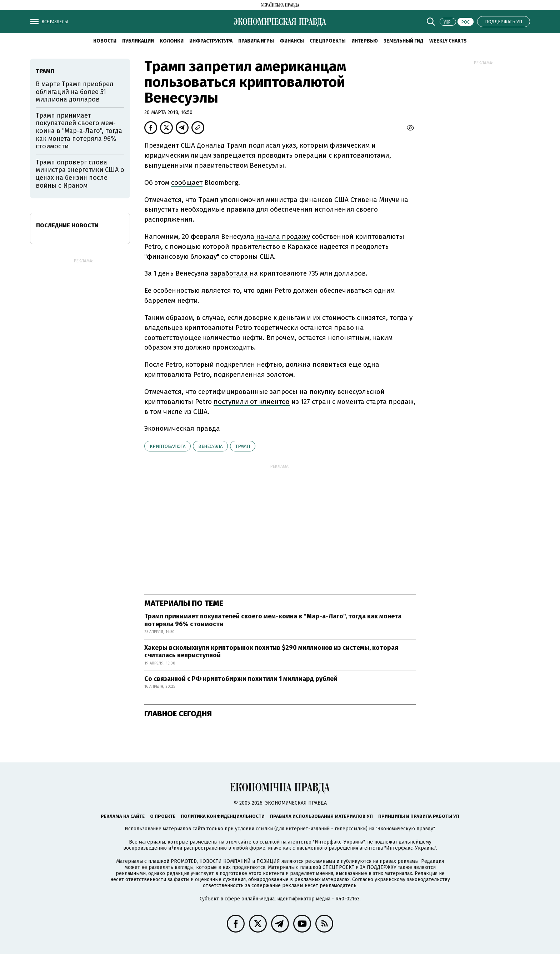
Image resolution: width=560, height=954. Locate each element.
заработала (230, 273)
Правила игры (256, 41)
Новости (105, 41)
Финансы (292, 41)
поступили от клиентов (252, 402)
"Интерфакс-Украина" (339, 842)
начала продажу (282, 236)
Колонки (172, 41)
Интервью (365, 41)
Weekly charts (448, 41)
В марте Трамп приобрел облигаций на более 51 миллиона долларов (75, 92)
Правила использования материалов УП (321, 816)
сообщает (187, 182)
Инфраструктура (211, 41)
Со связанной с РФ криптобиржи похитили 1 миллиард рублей (241, 679)
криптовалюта (167, 446)
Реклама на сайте (123, 816)
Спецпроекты (328, 41)
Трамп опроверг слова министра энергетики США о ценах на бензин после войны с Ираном (80, 174)
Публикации (138, 41)
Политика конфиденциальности (223, 816)
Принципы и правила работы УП (419, 816)
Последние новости (67, 225)
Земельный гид (404, 41)
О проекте (163, 816)
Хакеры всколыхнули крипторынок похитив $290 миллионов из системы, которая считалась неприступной (271, 652)
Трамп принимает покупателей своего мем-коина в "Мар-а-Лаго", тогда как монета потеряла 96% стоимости (273, 620)
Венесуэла (210, 446)
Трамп (243, 446)
